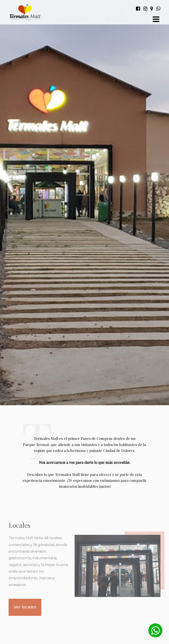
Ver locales (25, 607)
